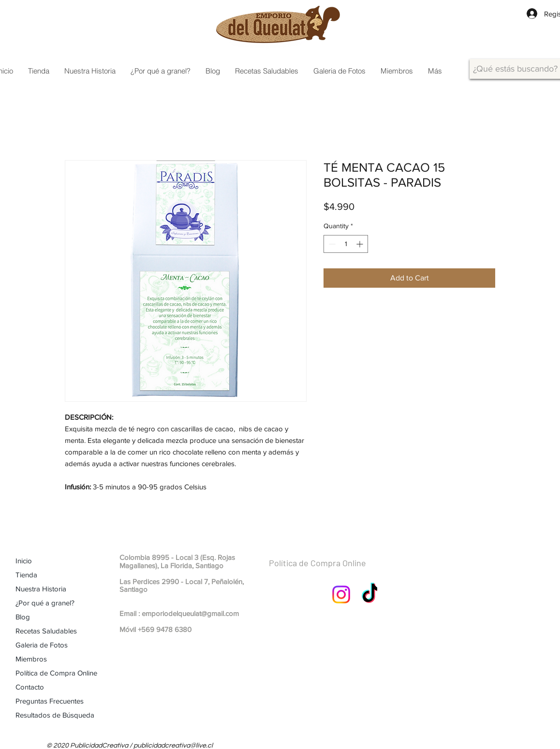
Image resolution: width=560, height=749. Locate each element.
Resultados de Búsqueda (55, 715)
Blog (23, 617)
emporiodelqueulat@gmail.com (190, 613)
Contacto (30, 687)
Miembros (31, 659)
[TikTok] (371, 595)
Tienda (26, 575)
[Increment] (361, 244)
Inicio (24, 561)
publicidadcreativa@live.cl (173, 746)
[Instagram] (341, 595)
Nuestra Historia (41, 589)
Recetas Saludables (46, 631)
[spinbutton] (346, 244)
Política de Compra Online (56, 673)
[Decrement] (331, 244)
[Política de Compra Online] (341, 563)
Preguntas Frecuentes (50, 701)
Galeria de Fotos (42, 645)
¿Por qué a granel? (45, 603)
